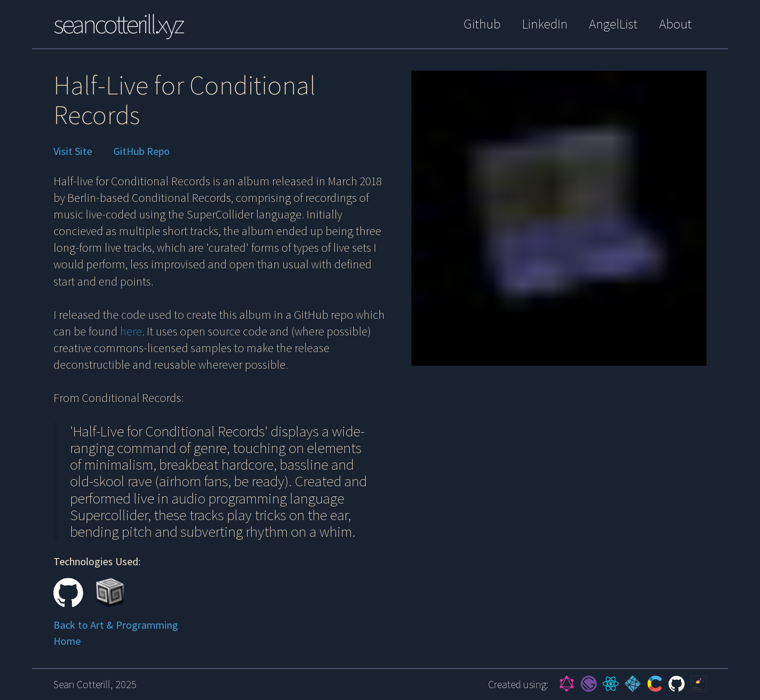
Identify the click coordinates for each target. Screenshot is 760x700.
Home (67, 641)
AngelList (613, 24)
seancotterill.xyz (118, 24)
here (131, 331)
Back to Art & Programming (116, 625)
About (675, 24)
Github (482, 24)
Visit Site (73, 151)
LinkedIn (545, 24)
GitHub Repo (142, 151)
